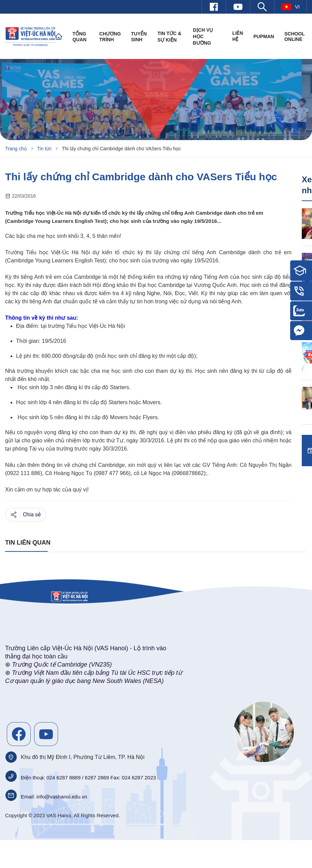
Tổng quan (79, 37)
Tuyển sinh (139, 37)
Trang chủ (16, 149)
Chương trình (110, 37)
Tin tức (44, 149)
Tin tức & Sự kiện (169, 37)
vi (291, 7)
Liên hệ (238, 36)
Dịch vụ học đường (203, 36)
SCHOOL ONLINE (295, 36)
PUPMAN (264, 36)
